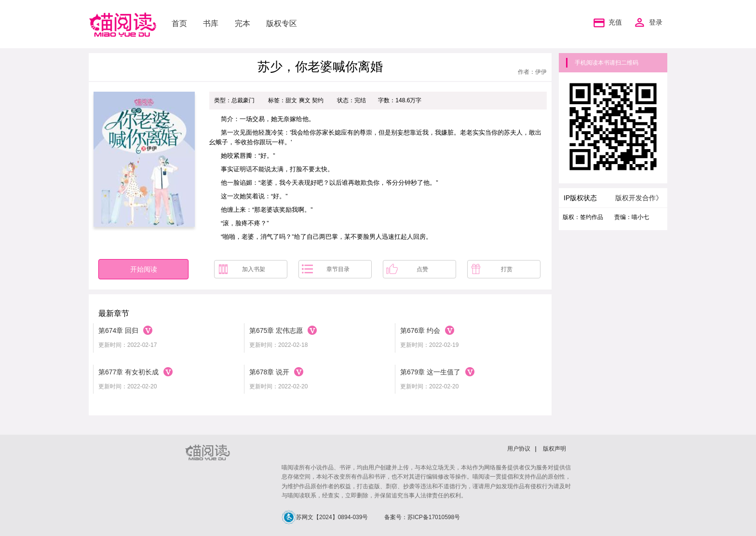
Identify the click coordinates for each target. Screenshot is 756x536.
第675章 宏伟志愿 (276, 330)
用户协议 (519, 449)
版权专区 (282, 23)
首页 (179, 23)
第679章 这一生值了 (430, 372)
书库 (211, 23)
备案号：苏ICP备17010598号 (422, 517)
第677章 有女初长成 (128, 372)
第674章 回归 (118, 330)
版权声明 (554, 449)
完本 (243, 23)
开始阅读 (144, 269)
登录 (656, 22)
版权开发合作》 (639, 198)
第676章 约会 (420, 330)
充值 (607, 23)
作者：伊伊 (532, 72)
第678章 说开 (269, 372)
